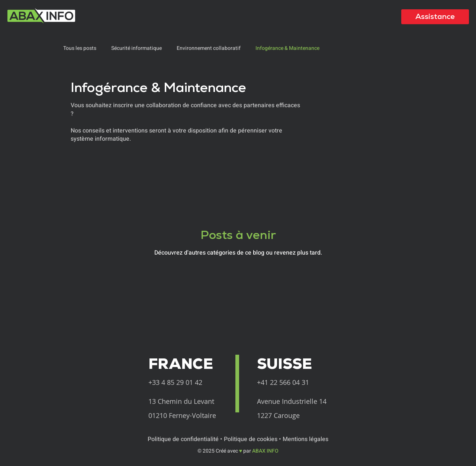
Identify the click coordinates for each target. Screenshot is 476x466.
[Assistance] (435, 17)
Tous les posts (80, 48)
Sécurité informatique (136, 48)
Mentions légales (305, 439)
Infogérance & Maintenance (287, 48)
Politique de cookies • (253, 439)
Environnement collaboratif (209, 48)
